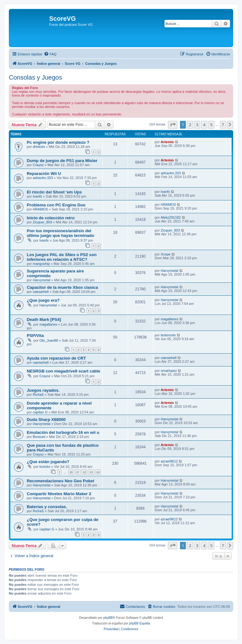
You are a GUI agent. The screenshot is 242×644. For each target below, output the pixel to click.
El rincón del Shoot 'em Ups (54, 192)
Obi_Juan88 (49, 340)
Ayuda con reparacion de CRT (56, 358)
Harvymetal (42, 280)
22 (84, 472)
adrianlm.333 (43, 178)
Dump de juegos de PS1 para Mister (62, 161)
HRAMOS (40, 209)
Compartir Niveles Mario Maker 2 (59, 494)
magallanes (48, 324)
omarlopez (169, 371)
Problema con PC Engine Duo (56, 205)
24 (98, 472)
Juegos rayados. (43, 390)
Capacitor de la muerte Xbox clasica (62, 287)
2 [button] (190, 125)
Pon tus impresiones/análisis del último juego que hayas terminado (60, 233)
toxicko (45, 467)
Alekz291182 (171, 217)
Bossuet (39, 437)
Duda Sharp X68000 (46, 420)
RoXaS (38, 395)
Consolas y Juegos (35, 77)
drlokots (39, 147)
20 (71, 472)
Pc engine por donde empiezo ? (58, 142)
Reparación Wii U (44, 174)
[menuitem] (50, 54)
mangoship (41, 264)
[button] (173, 125)
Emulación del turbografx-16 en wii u (63, 432)
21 (78, 472)
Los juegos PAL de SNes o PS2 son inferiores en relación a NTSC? (62, 257)
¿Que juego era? (43, 300)
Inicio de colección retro (51, 218)
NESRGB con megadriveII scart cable (63, 371)
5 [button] (211, 125)
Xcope (166, 254)
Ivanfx (37, 196)
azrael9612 (169, 461)
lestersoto (168, 335)
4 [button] (204, 125)
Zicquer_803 (42, 222)
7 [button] (223, 125)
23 (91, 472)
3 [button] (197, 125)
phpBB (108, 618)
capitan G (40, 412)
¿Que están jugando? (48, 462)
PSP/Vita (35, 336)
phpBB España (139, 623)
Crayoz (38, 165)
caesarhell (41, 292)
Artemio (167, 142)
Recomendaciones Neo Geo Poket (60, 481)
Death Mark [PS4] (44, 319)
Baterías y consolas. (47, 507)
